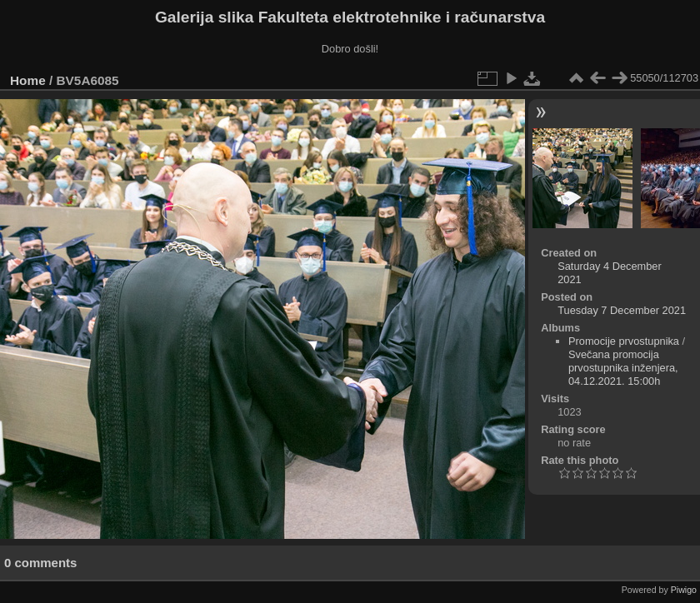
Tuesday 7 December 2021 (622, 310)
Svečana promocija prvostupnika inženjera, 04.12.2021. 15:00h (623, 368)
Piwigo (684, 590)
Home (28, 80)
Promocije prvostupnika (624, 341)
